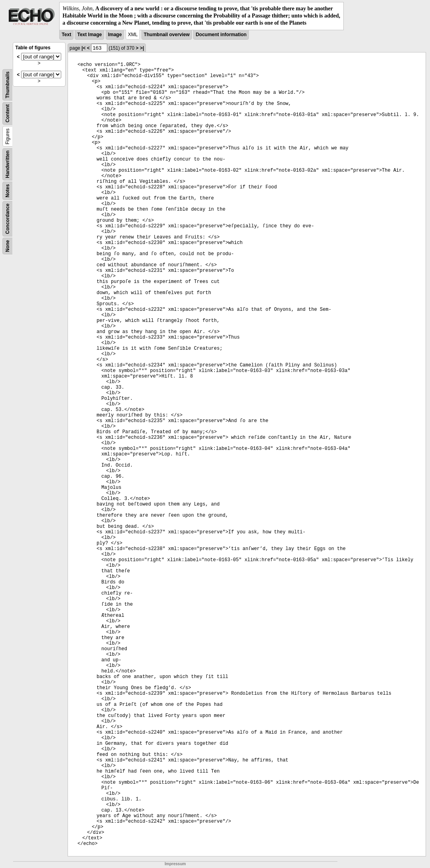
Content (8, 113)
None (8, 246)
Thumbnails (8, 84)
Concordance (8, 219)
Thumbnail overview (167, 35)
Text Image (89, 35)
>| (142, 48)
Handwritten (8, 164)
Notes (8, 191)
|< (83, 48)
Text (66, 35)
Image (115, 35)
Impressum (175, 864)
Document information (221, 35)
